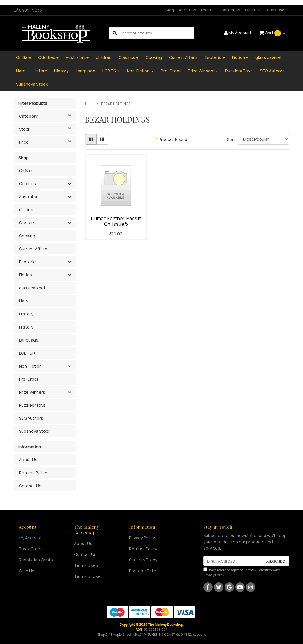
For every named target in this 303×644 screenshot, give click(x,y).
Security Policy (143, 560)
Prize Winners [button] (32, 392)
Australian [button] (29, 197)
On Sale (252, 10)
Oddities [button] (27, 184)
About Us (187, 10)
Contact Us (229, 10)
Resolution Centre (37, 560)
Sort (231, 139)
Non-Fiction (139, 71)
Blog (170, 10)
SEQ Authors (272, 71)
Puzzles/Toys (239, 71)
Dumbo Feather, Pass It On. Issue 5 (116, 221)
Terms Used (276, 10)
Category (47, 116)
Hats (21, 71)
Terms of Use (87, 576)
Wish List (27, 571)
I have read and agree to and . (242, 572)
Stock (47, 129)
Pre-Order (171, 71)
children (104, 57)
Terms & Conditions (259, 570)
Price (47, 142)
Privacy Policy (142, 538)
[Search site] (115, 33)
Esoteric (213, 57)
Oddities (47, 57)
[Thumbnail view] (91, 139)
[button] (69, 184)
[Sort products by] (263, 139)
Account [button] (238, 33)
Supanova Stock (32, 84)
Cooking (154, 57)
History (40, 71)
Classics (127, 57)
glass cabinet (269, 57)
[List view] (102, 139)
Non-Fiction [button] (30, 366)
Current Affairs (183, 57)
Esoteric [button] (27, 262)
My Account (30, 538)
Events (207, 10)
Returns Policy (33, 473)
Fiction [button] (25, 275)
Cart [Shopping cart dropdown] (270, 33)
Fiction (238, 57)
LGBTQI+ (111, 71)
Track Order (30, 549)
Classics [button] (27, 223)
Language (86, 71)
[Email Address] (233, 561)
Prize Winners (201, 71)
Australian (75, 57)
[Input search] (157, 33)
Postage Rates (144, 571)
